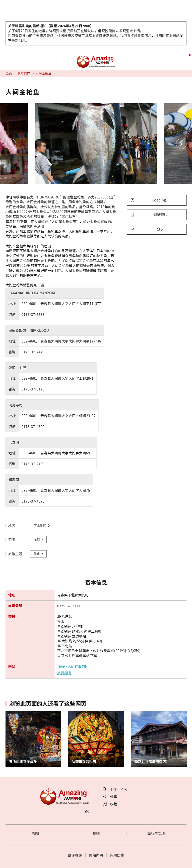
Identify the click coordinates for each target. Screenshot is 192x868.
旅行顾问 (64, 673)
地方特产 (24, 73)
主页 (9, 73)
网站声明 (96, 855)
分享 (147, 229)
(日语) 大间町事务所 (73, 666)
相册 (36, 833)
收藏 (110, 804)
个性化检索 (115, 789)
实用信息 (117, 855)
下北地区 (42, 525)
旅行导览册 (156, 833)
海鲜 (39, 540)
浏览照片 (149, 214)
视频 (96, 833)
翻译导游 (75, 855)
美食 (39, 554)
